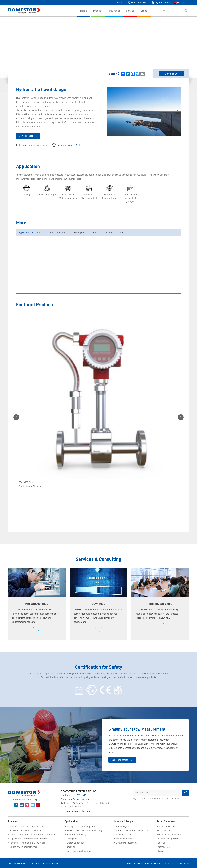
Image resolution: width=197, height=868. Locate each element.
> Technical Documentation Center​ (132, 830)
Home (69, 39)
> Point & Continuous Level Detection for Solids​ (32, 835)
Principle (79, 233)
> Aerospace (71, 839)
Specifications (57, 233)
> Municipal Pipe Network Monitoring (83, 830)
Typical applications (30, 233)
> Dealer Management (125, 843)
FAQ (122, 233)
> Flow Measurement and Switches (26, 826)
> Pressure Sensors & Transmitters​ (25, 830)
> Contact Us (163, 847)
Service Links (183, 863)
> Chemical (70, 847)
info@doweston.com (39, 145)
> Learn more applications (78, 851)
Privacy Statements (133, 863)
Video (95, 233)
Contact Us (171, 74)
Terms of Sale (169, 863)
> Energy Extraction (74, 843)
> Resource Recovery (75, 835)
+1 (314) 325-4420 (78, 795)
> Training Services (124, 835)
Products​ (80, 39)
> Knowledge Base (124, 826)
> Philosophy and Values (169, 835)
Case (109, 233)
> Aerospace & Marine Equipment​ (81, 826)
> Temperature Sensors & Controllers (27, 843)
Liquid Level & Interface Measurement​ (110, 39)
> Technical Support (124, 839)
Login (120, 2)
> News (160, 851)
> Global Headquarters (168, 839)
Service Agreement (153, 863)
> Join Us (161, 843)
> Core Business (165, 830)
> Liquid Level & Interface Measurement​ (28, 839)
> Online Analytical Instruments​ (24, 847)
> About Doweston (166, 826)
